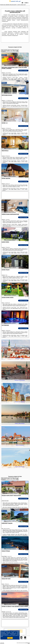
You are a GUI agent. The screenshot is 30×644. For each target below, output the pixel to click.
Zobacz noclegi (23, 70)
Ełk (2, 511)
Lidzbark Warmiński (6, 483)
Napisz (29, 643)
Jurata (3, 285)
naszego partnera (8, 226)
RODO (2, 636)
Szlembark (4, 594)
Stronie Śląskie (5, 539)
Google (18, 631)
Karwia (3, 566)
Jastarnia (4, 55)
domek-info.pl (15, 1)
